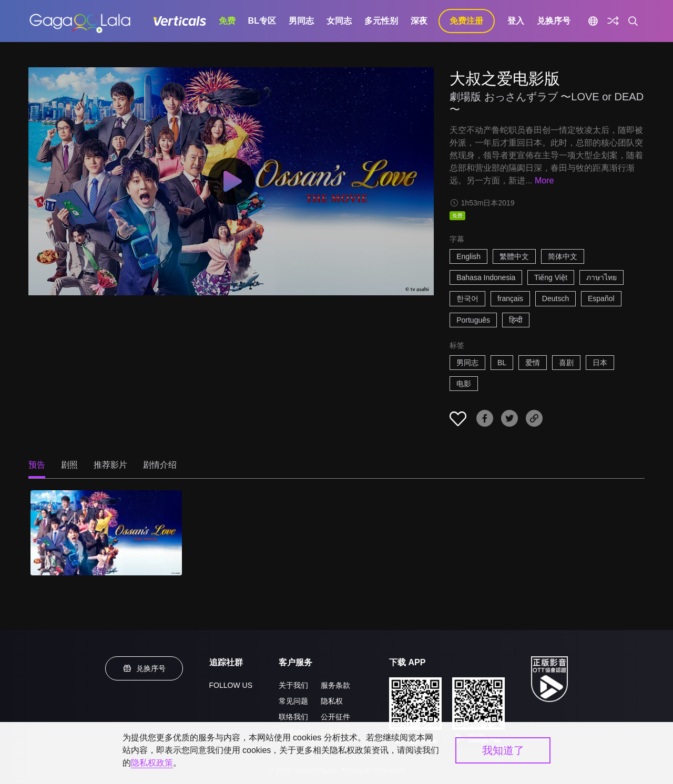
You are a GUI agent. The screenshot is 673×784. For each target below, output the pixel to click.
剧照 (69, 465)
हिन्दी (516, 320)
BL (502, 363)
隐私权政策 (152, 763)
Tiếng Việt (551, 277)
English (468, 256)
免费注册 (466, 21)
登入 (516, 21)
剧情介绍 (160, 465)
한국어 (467, 298)
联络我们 (293, 717)
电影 (464, 384)
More (544, 180)
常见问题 (293, 701)
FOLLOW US (231, 685)
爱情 (533, 363)
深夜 (419, 21)
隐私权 (332, 701)
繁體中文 (514, 256)
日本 (600, 363)
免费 (227, 21)
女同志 (339, 21)
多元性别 (381, 21)
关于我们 (293, 685)
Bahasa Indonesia (486, 277)
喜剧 (566, 363)
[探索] (613, 21)
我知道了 (503, 750)
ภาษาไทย (601, 277)
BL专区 (262, 21)
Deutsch (555, 298)
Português (473, 320)
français (510, 298)
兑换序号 (554, 21)
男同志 (301, 21)
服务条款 (335, 685)
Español (601, 298)
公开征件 (335, 717)
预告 (37, 465)
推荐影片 (110, 465)
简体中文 (563, 256)
